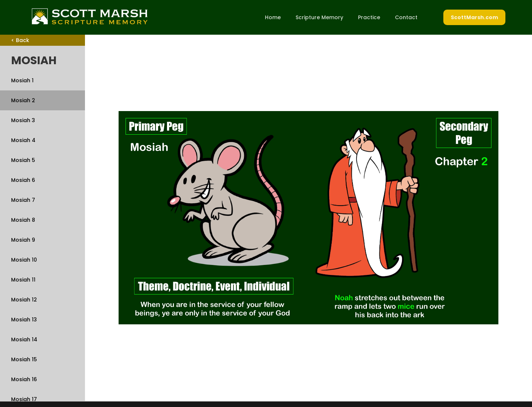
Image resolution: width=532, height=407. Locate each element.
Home (273, 17)
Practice (369, 17)
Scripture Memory (319, 17)
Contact (406, 17)
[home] (89, 16)
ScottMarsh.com (474, 17)
